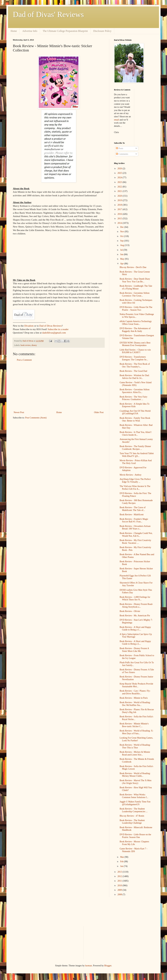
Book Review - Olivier (130, 611)
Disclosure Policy (102, 31)
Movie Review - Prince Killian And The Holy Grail (136, 462)
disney (34, 345)
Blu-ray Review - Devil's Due (133, 267)
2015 (120, 219)
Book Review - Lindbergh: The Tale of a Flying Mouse (136, 287)
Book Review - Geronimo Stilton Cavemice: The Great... (135, 294)
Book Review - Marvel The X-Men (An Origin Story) (136, 782)
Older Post (99, 412)
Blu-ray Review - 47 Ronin (132, 816)
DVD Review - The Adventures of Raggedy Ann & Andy (135, 330)
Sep (122, 241)
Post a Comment (24, 360)
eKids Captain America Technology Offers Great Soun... (136, 323)
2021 (120, 191)
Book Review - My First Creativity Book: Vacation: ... (135, 542)
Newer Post (19, 412)
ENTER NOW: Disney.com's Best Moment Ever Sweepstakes (135, 344)
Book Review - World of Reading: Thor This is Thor (135, 746)
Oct (122, 236)
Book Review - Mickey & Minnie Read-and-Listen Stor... (135, 753)
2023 (120, 182)
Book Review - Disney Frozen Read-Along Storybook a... (136, 606)
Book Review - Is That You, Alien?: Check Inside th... (136, 434)
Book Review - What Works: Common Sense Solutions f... (134, 796)
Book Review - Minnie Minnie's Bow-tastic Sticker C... (134, 725)
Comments (122, 154)
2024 (120, 178)
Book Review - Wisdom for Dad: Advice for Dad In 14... (134, 377)
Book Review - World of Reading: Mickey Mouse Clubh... (135, 775)
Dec (122, 227)
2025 (120, 173)
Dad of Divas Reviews (51, 326)
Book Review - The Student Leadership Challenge (132, 822)
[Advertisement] (59, 386)
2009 (120, 890)
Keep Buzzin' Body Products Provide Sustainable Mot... (136, 685)
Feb (122, 862)
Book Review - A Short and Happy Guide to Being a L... (135, 643)
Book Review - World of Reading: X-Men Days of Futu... (136, 732)
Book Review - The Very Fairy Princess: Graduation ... (134, 398)
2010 (120, 885)
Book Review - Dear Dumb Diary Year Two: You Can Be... (135, 280)
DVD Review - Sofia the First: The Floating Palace (135, 495)
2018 (120, 205)
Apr (122, 264)
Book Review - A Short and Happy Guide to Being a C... (135, 629)
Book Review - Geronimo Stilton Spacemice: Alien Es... (135, 391)
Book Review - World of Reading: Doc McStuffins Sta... (135, 704)
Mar (122, 857)
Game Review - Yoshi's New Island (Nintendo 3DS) (136, 384)
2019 (120, 200)
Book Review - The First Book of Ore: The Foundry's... (135, 365)
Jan (122, 866)
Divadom (29, 326)
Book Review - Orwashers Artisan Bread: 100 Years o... (135, 527)
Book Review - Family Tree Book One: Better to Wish (135, 419)
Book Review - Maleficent (132, 515)
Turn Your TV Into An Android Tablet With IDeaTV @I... (137, 455)
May (122, 259)
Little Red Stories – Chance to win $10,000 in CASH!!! (135, 351)
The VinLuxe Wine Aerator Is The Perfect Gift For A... (135, 488)
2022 (120, 187)
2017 (120, 209)
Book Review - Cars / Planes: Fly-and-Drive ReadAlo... (135, 692)
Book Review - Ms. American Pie (135, 616)
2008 (120, 894)
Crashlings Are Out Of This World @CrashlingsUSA (135, 412)
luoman (88, 966)
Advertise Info (30, 31)
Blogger (108, 966)
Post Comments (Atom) (36, 418)
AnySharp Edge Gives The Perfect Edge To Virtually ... (135, 481)
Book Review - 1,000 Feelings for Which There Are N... (135, 598)
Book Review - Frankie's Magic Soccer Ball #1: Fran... (134, 520)
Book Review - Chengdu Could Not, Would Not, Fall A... (136, 535)
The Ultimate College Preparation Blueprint (65, 31)
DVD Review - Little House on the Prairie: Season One (135, 836)
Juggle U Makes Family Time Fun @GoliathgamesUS (135, 803)
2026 (120, 169)
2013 (120, 872)
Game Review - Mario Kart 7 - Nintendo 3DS (134, 850)
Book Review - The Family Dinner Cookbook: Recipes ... (135, 448)
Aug (122, 245)
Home (14, 31)
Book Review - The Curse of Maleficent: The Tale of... (133, 509)
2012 (120, 876)
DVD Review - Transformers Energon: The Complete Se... (134, 358)
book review (26, 345)
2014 (120, 223)
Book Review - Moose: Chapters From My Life (134, 843)
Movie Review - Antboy (131, 475)
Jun (122, 254)
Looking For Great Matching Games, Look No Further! (136, 739)
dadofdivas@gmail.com (54, 333)
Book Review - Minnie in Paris (134, 698)
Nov (122, 232)
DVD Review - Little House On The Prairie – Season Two (136, 309)
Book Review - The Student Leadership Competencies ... (134, 810)
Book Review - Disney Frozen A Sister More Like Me (134, 650)
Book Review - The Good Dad (133, 371)
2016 (120, 214)
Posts (120, 148)
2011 (120, 881)
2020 (120, 196)
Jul (122, 250)
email (116, 120)
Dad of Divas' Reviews (48, 14)
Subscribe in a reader (58, 329)
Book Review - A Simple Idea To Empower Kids (134, 405)
